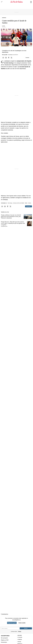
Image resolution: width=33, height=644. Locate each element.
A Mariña (20, 639)
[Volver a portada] (17, 2)
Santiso (30, 203)
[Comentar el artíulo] (28, 58)
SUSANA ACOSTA (4, 226)
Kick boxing (10, 203)
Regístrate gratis (12, 623)
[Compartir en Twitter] (12, 58)
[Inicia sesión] (31, 2)
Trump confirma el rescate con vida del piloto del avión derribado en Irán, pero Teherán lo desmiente (11, 216)
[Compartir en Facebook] (9, 58)
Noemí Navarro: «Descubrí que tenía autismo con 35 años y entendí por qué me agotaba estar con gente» (13, 223)
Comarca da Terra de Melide (18, 203)
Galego (20, 631)
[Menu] (2, 2)
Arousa (19, 642)
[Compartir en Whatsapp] (3, 58)
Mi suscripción (4, 638)
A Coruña (20, 637)
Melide (26, 203)
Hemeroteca (4, 642)
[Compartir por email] (6, 58)
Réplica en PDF (5, 640)
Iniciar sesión (22, 623)
